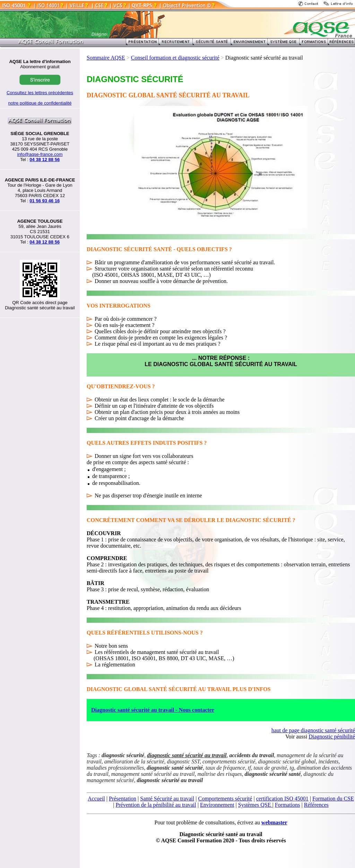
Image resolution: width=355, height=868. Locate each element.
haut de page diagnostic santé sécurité (313, 730)
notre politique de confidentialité (40, 103)
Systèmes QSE (255, 805)
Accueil (96, 799)
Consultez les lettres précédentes (40, 93)
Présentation (123, 799)
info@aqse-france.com (40, 154)
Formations (288, 805)
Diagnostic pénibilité (332, 737)
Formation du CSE (333, 799)
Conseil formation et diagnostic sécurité (175, 58)
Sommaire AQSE (106, 58)
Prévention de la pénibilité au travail (156, 805)
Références (316, 805)
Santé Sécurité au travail (167, 799)
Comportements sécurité (225, 799)
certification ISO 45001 (282, 799)
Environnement (217, 805)
